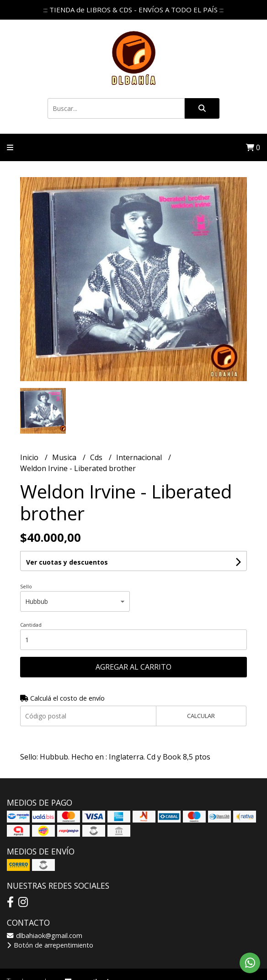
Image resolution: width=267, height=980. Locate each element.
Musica (65, 457)
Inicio (30, 457)
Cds (97, 457)
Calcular (201, 716)
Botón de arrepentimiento (50, 945)
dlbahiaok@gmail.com (45, 935)
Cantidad (31, 625)
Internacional (140, 457)
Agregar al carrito (133, 667)
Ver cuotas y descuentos (67, 562)
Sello (26, 586)
